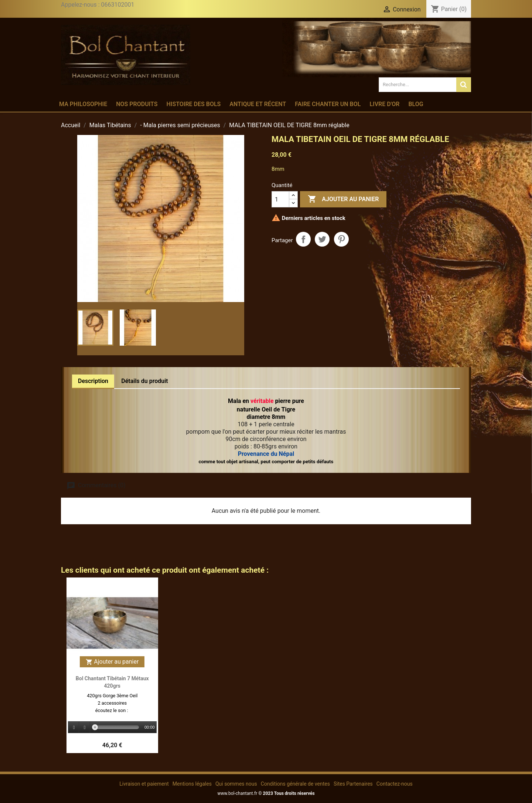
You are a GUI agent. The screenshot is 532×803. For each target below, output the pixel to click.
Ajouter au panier (343, 199)
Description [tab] (93, 381)
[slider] (117, 727)
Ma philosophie (83, 104)
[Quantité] (280, 199)
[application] (112, 728)
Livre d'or (384, 104)
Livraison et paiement (144, 784)
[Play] (74, 727)
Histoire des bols (193, 104)
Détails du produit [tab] (145, 381)
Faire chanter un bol (328, 104)
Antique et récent (258, 104)
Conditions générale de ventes (295, 784)
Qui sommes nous (236, 784)
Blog (416, 104)
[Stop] (85, 727)
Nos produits (137, 104)
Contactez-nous (395, 784)
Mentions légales (192, 784)
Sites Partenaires (353, 784)
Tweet (322, 239)
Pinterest (341, 239)
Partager (303, 239)
